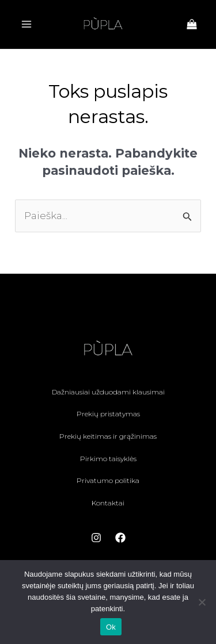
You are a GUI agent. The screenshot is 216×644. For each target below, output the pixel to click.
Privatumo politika (108, 480)
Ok (111, 627)
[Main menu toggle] (26, 24)
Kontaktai (108, 503)
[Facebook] (120, 538)
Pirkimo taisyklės (108, 459)
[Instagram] (96, 538)
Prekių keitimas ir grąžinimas (108, 436)
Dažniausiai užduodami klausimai (108, 392)
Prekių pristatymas (108, 414)
